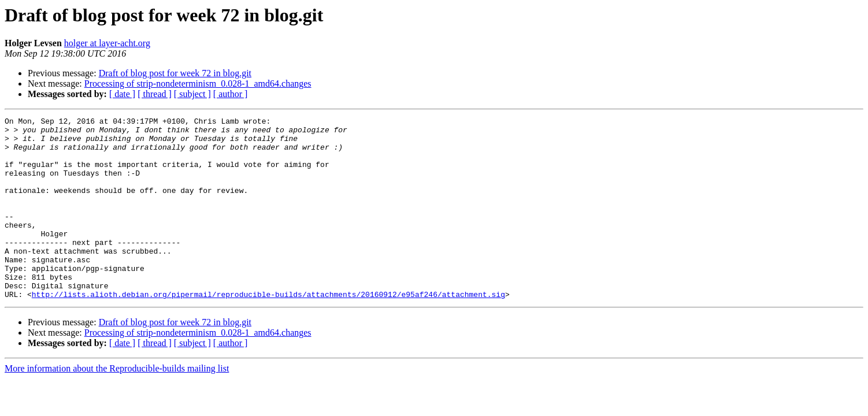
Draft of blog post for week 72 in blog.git (175, 73)
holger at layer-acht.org (107, 43)
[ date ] (122, 94)
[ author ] (231, 94)
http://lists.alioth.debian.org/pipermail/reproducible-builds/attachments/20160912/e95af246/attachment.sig (268, 330)
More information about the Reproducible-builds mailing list (117, 405)
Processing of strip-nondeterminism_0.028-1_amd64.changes (198, 83)
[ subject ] (192, 94)
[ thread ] (155, 94)
